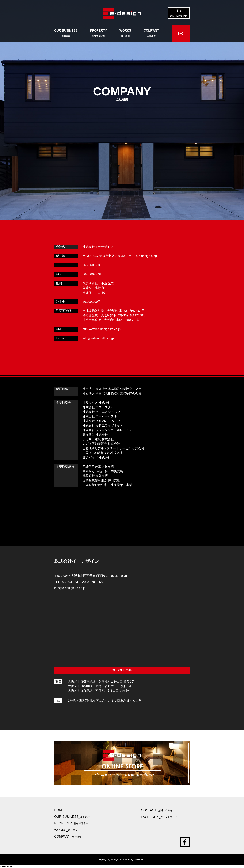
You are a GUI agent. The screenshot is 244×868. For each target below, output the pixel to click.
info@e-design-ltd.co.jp (98, 338)
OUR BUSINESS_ (72, 817)
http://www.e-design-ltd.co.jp (102, 329)
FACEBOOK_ (159, 817)
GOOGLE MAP (122, 670)
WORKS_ (66, 830)
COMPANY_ (68, 836)
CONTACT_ (157, 810)
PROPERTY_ (71, 823)
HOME (59, 810)
